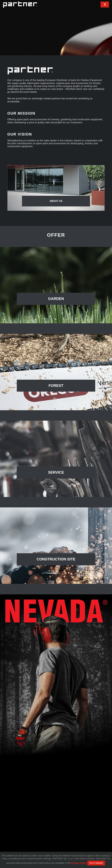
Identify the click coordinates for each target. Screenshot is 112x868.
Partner (20, 5)
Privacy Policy (79, 863)
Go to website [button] (96, 863)
